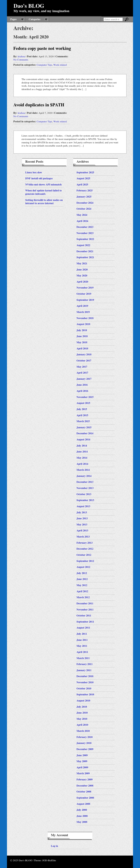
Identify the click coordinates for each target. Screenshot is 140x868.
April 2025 (82, 185)
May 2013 (82, 525)
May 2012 (82, 585)
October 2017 (84, 361)
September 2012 (85, 561)
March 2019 (83, 312)
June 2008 (82, 816)
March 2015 (83, 421)
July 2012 (82, 573)
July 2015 (82, 409)
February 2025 (85, 191)
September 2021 (85, 257)
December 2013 (85, 482)
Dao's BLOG (29, 6)
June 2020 (82, 270)
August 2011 (83, 628)
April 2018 (82, 349)
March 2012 (83, 597)
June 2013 (82, 518)
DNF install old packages (39, 178)
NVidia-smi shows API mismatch (43, 185)
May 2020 (82, 276)
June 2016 (82, 385)
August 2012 (83, 567)
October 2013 (84, 494)
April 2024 (82, 221)
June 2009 (82, 755)
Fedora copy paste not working (42, 48)
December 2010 (85, 676)
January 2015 (84, 427)
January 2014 (84, 476)
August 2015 (83, 403)
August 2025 (83, 178)
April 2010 (82, 725)
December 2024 (85, 203)
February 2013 (85, 543)
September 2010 (85, 695)
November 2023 (85, 233)
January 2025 (84, 197)
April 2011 (82, 652)
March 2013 (83, 537)
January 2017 (84, 379)
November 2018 (85, 318)
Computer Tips (44, 65)
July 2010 (82, 707)
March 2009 (83, 773)
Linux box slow (34, 173)
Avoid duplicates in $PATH (39, 105)
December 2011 (85, 604)
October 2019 (84, 294)
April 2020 (82, 282)
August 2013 (83, 506)
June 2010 (82, 713)
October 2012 (84, 555)
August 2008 (83, 804)
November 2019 (85, 288)
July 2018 (82, 330)
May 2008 (82, 822)
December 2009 (85, 749)
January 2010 (84, 743)
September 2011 (85, 622)
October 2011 (84, 616)
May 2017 (82, 367)
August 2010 (83, 701)
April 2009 (82, 767)
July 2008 (82, 810)
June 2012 (82, 579)
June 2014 (82, 452)
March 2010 (83, 731)
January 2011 (84, 670)
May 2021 (82, 264)
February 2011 (85, 664)
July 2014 (82, 446)
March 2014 (83, 470)
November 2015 (85, 397)
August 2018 (83, 324)
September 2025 (85, 173)
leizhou (21, 56)
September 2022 (85, 239)
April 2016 (82, 391)
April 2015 (82, 415)
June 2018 (82, 336)
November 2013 (85, 488)
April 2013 (82, 531)
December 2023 (85, 227)
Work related (60, 65)
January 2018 (84, 355)
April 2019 (82, 306)
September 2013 (85, 500)
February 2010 (85, 737)
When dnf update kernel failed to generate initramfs (44, 192)
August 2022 (83, 245)
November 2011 (85, 610)
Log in (54, 846)
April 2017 (82, 373)
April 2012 (82, 591)
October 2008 (84, 792)
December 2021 (85, 251)
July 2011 (82, 634)
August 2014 (83, 440)
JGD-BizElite (49, 860)
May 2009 (82, 761)
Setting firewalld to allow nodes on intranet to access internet (44, 202)
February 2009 (85, 780)
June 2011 (82, 640)
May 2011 (82, 646)
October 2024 (84, 209)
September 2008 (85, 798)
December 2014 (85, 433)
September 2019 (85, 300)
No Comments (21, 60)
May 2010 (82, 719)
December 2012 (85, 549)
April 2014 (82, 464)
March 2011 (83, 658)
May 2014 (82, 458)
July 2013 (82, 513)
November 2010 (85, 682)
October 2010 (84, 689)
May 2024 (82, 215)
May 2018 (82, 342)
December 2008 (85, 786)
